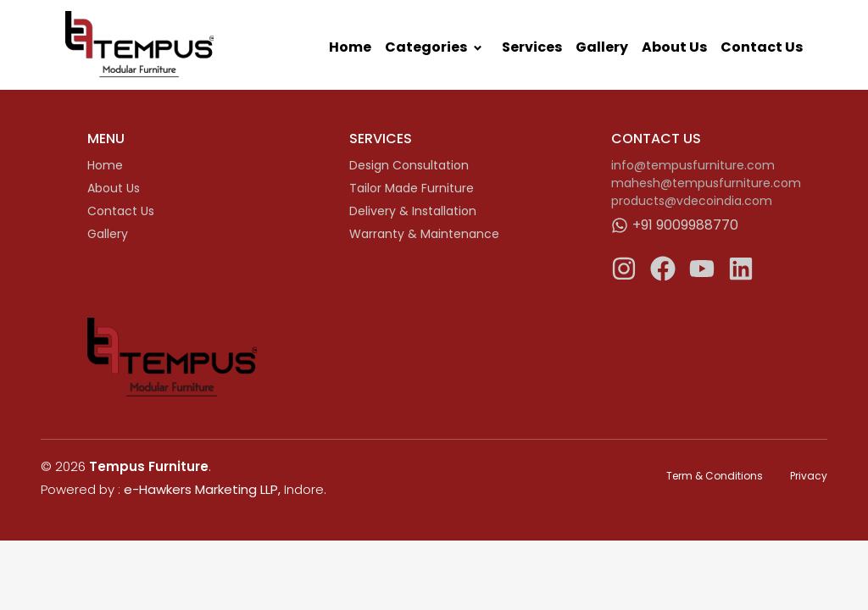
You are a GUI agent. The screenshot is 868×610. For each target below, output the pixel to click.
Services (532, 47)
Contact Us (762, 47)
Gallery (602, 47)
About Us (674, 47)
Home (350, 47)
